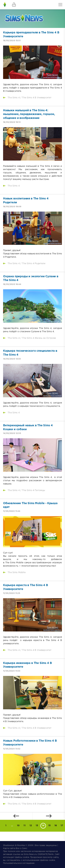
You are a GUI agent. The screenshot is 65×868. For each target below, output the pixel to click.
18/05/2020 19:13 (12, 122)
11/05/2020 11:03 (12, 671)
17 (62, 826)
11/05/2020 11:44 (12, 511)
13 (37, 826)
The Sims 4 (14, 98)
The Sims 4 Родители (34, 264)
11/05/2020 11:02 (12, 749)
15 (49, 826)
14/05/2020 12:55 (12, 433)
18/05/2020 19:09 (12, 207)
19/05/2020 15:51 (12, 41)
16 (56, 826)
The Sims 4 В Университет (37, 98)
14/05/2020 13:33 (12, 359)
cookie (26, 857)
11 (24, 826)
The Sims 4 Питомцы (34, 490)
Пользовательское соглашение (19, 863)
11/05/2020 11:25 (12, 593)
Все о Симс (22, 848)
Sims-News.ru (30, 854)
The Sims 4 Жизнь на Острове (39, 338)
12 (31, 826)
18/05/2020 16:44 (12, 284)
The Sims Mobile (17, 572)
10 (18, 826)
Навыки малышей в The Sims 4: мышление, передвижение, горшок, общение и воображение (29, 114)
